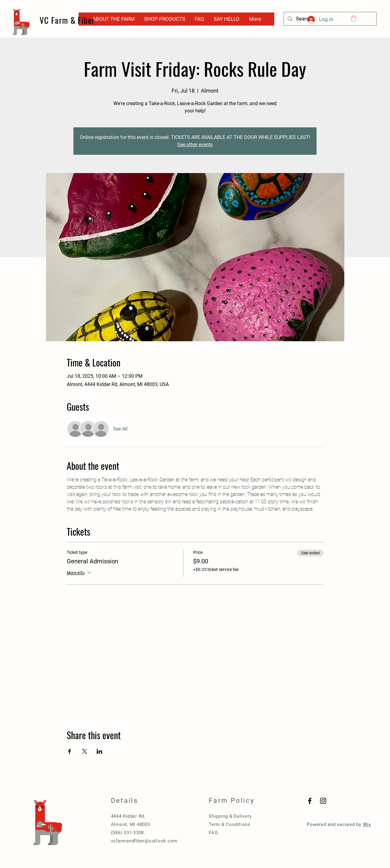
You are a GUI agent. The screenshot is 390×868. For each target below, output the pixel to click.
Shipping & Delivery (230, 816)
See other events (195, 145)
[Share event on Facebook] (70, 751)
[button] (354, 18)
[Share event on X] (85, 751)
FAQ (213, 833)
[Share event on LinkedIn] (99, 751)
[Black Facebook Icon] (310, 801)
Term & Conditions (230, 824)
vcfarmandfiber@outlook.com (144, 841)
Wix (367, 824)
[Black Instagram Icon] (323, 801)
